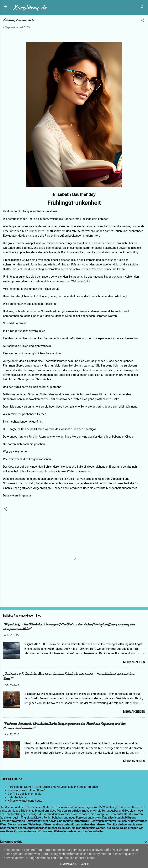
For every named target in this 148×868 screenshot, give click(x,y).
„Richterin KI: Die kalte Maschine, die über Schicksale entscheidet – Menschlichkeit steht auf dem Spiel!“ (69, 676)
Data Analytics (17, 797)
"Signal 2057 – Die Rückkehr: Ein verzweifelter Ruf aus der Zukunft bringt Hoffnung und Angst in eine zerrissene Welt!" (69, 627)
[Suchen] (143, 8)
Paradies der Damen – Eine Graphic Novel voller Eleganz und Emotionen (53, 787)
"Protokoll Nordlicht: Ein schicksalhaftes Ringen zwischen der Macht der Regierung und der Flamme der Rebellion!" (64, 726)
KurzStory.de (29, 7)
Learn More (68, 864)
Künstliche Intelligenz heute (25, 801)
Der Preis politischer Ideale (24, 794)
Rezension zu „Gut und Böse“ (26, 790)
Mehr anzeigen (134, 662)
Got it (85, 864)
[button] (143, 21)
